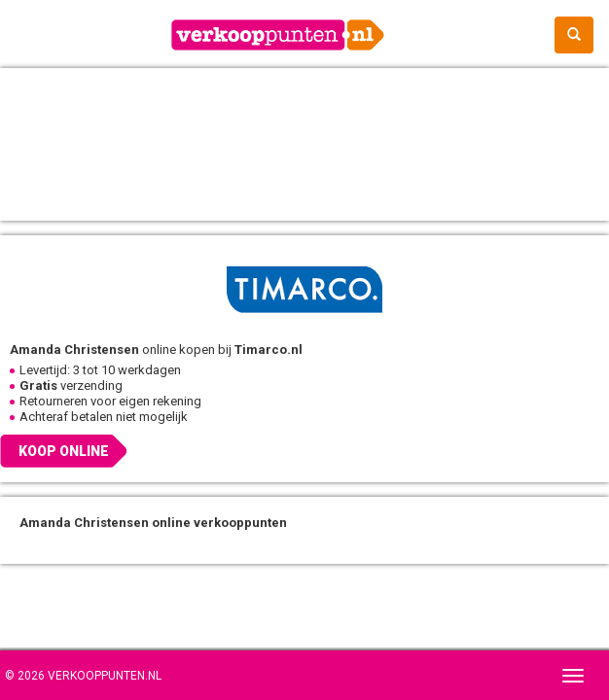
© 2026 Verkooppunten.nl (83, 676)
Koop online (64, 451)
